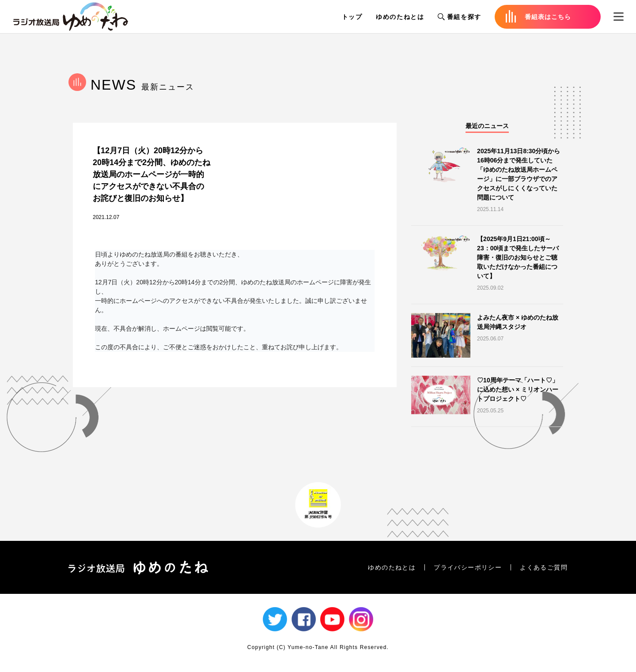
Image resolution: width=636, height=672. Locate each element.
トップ (352, 17)
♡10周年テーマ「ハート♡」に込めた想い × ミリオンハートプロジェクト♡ (518, 389)
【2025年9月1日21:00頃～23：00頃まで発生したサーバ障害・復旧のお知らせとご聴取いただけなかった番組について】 (518, 257)
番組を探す (460, 17)
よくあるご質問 (544, 567)
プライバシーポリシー (468, 567)
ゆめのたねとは (400, 17)
